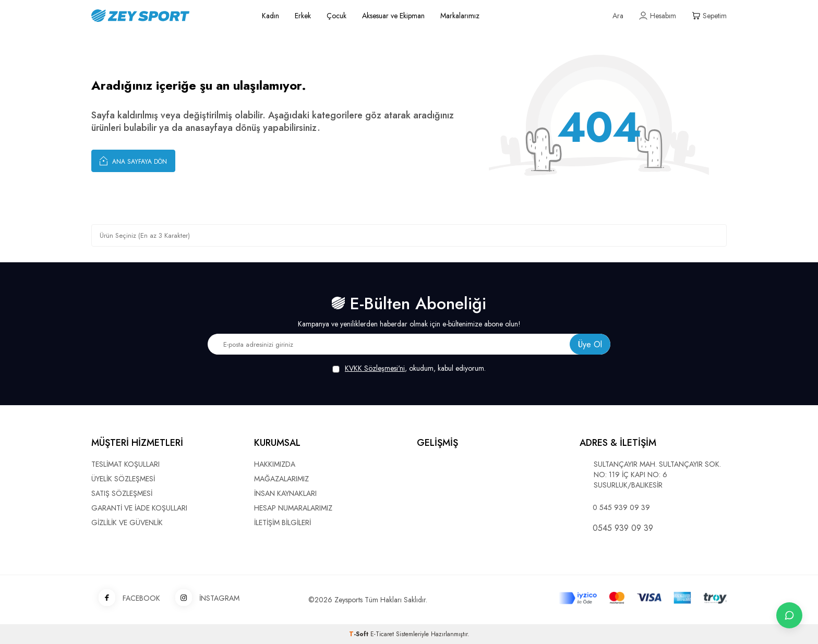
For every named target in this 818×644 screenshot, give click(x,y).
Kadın (270, 16)
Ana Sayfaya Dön (133, 161)
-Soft (360, 634)
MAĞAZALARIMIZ (281, 479)
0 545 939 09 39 (621, 507)
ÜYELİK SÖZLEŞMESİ (123, 479)
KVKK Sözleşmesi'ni (375, 368)
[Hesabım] (658, 16)
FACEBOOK (126, 598)
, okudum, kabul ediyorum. (409, 368)
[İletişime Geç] (789, 615)
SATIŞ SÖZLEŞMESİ (122, 493)
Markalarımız (460, 16)
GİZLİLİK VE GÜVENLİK (127, 523)
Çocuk (336, 16)
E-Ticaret (382, 634)
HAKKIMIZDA (275, 464)
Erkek (303, 16)
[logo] (165, 16)
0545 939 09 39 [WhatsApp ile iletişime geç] (623, 528)
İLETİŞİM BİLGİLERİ (282, 523)
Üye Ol (590, 344)
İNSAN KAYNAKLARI (285, 493)
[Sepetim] (709, 16)
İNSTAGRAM (204, 598)
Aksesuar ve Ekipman (393, 16)
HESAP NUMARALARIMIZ (293, 508)
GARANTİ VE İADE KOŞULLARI (139, 508)
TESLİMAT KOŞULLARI (125, 464)
